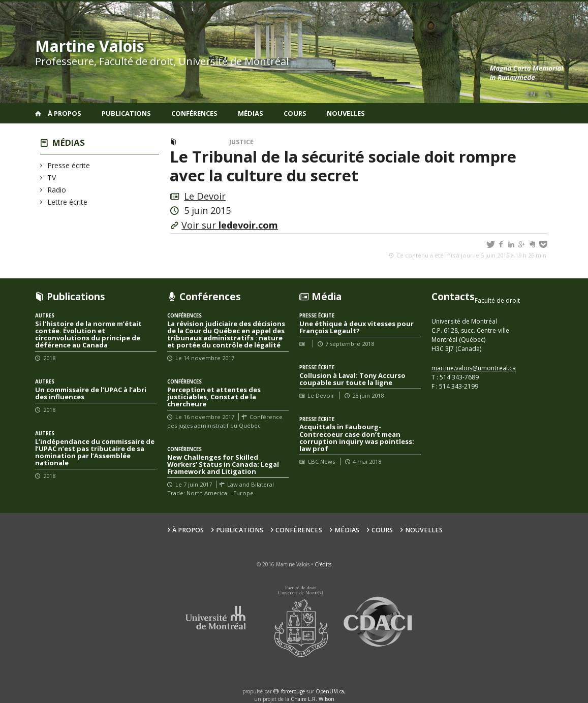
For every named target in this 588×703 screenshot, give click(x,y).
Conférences (194, 113)
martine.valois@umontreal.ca (474, 368)
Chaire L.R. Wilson (313, 699)
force (293, 691)
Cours (295, 113)
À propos (65, 113)
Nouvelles (346, 113)
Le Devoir (205, 196)
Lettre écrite (68, 202)
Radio (57, 190)
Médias (251, 113)
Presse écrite (69, 165)
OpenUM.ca (330, 691)
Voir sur (230, 225)
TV (52, 178)
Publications (126, 113)
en (531, 94)
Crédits (323, 564)
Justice (241, 142)
